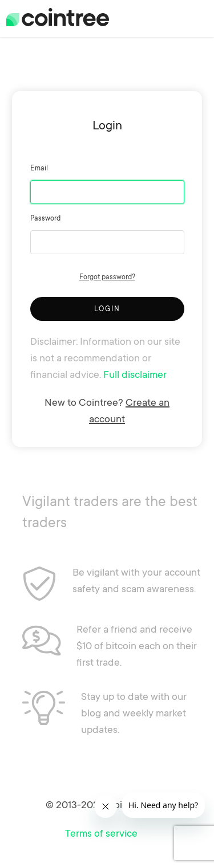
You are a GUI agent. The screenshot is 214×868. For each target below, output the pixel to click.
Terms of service (101, 833)
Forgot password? (107, 277)
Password (45, 218)
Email (39, 168)
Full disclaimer (135, 374)
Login (107, 309)
